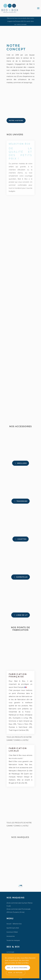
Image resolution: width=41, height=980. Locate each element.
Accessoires (11, 936)
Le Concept (10, 952)
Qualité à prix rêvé (13, 928)
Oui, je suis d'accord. (17, 968)
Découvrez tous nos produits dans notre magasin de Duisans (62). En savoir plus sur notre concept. (20, 21)
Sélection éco (17, 924)
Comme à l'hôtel (12, 932)
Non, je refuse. (16, 973)
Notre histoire (16, 121)
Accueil (9, 924)
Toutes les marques (13, 940)
